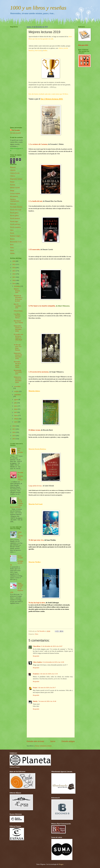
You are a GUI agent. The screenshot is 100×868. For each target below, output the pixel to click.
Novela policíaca (15, 224)
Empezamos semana (16, 179)
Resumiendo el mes (16, 242)
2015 (14, 436)
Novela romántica (15, 227)
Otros (12, 230)
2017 (14, 429)
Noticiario (13, 204)
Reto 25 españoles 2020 (17, 306)
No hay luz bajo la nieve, (37, 603)
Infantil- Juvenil (15, 188)
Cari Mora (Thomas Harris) (17, 316)
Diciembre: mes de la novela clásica (17, 364)
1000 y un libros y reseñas (38, 8)
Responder (36, 695)
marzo (16, 415)
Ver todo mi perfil (15, 133)
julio (16, 403)
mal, (41, 201)
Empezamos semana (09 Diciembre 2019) (18, 356)
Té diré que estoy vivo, (36, 540)
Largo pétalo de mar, (35, 486)
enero (16, 422)
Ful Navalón (16, 130)
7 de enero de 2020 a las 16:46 (47, 701)
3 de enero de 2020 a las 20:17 (47, 688)
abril (16, 412)
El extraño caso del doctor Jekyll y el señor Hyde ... (18, 338)
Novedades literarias (16, 207)
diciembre (17, 286)
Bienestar (13, 167)
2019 (14, 284)
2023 (14, 271)
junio (16, 406)
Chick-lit (13, 170)
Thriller (12, 253)
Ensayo (12, 182)
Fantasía (13, 185)
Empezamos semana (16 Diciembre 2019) (18, 329)
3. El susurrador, (34, 249)
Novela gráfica (15, 216)
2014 (14, 439)
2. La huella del (34, 201)
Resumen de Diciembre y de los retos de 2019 (18, 298)
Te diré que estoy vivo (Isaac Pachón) (18, 347)
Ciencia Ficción (15, 173)
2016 (14, 432)
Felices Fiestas (18, 311)
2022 (14, 274)
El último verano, (35, 430)
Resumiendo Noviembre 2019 (18, 372)
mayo (16, 409)
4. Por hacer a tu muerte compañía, (42, 306)
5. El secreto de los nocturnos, (39, 372)
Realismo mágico (15, 236)
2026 (14, 261)
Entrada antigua (68, 741)
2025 (14, 264)
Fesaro (35, 688)
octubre (17, 391)
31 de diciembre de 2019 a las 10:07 (52, 646)
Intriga (12, 191)
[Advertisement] (16, 72)
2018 (14, 426)
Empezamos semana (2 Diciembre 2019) (18, 380)
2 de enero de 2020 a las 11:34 (49, 674)
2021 (14, 277)
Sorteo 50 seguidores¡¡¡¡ (20, 535)
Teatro (12, 248)
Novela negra (14, 221)
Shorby (35, 701)
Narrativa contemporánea (15, 200)
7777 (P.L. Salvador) (20, 451)
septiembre (17, 395)
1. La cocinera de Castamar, (38, 144)
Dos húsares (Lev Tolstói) (18, 322)
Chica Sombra (37, 662)
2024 (14, 268)
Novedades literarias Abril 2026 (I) (20, 476)
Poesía (12, 233)
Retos (12, 245)
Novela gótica (14, 213)
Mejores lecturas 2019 (17, 291)
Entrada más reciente (35, 741)
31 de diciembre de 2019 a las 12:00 (53, 662)
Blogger (61, 864)
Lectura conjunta (15, 193)
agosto (16, 400)
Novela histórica (15, 218)
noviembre (17, 386)
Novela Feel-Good (16, 210)
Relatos (12, 239)
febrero (16, 419)
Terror (12, 250)
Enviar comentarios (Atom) (43, 746)
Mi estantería (14, 196)
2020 (14, 280)
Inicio (53, 741)
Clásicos (13, 176)
